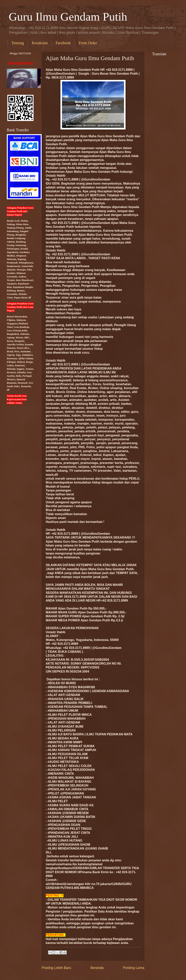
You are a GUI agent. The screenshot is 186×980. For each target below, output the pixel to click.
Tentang (18, 43)
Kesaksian (40, 43)
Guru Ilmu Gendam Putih (68, 17)
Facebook (63, 43)
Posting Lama (134, 968)
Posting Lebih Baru (56, 968)
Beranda (97, 968)
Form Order (88, 43)
